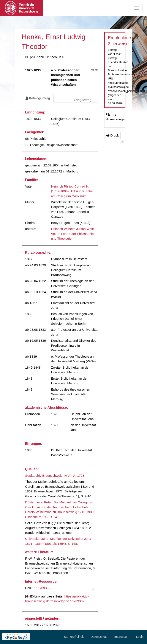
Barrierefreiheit (74, 637)
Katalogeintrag (38, 98)
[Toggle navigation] (137, 8)
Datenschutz (99, 637)
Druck (112, 135)
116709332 (42, 588)
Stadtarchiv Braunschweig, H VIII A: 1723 (55, 476)
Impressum (122, 637)
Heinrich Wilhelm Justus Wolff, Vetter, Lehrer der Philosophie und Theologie (73, 234)
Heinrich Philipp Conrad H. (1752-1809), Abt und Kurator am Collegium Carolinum (72, 191)
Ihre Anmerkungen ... (116, 119)
